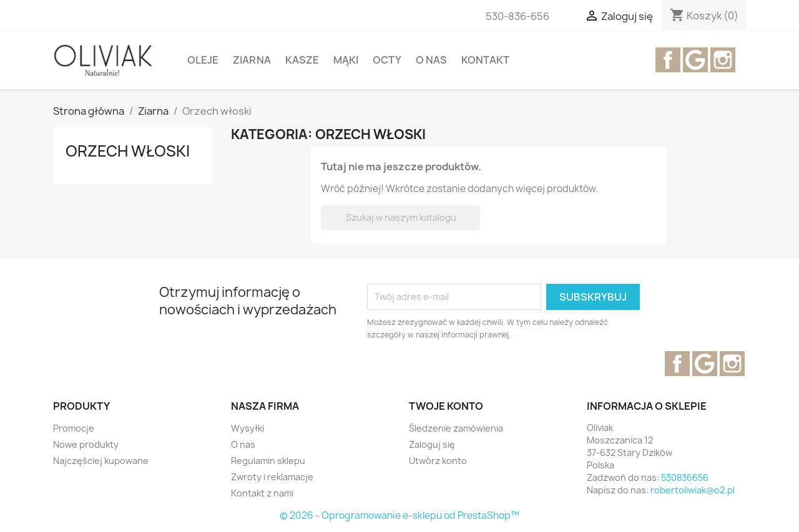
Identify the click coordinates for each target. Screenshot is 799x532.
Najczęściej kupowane (101, 461)
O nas (431, 60)
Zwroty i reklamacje (272, 477)
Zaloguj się (432, 444)
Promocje (74, 428)
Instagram (723, 60)
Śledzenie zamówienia (456, 428)
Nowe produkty (86, 444)
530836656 (685, 477)
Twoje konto (446, 406)
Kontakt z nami (262, 493)
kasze (302, 60)
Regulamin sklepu (268, 461)
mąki (346, 60)
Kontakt (485, 60)
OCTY (387, 60)
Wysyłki (248, 428)
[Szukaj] (400, 218)
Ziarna (252, 60)
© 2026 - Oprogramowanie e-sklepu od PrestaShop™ (399, 515)
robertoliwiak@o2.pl (693, 490)
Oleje (203, 60)
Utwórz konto (438, 461)
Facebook (668, 60)
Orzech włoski (128, 151)
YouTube (695, 60)
